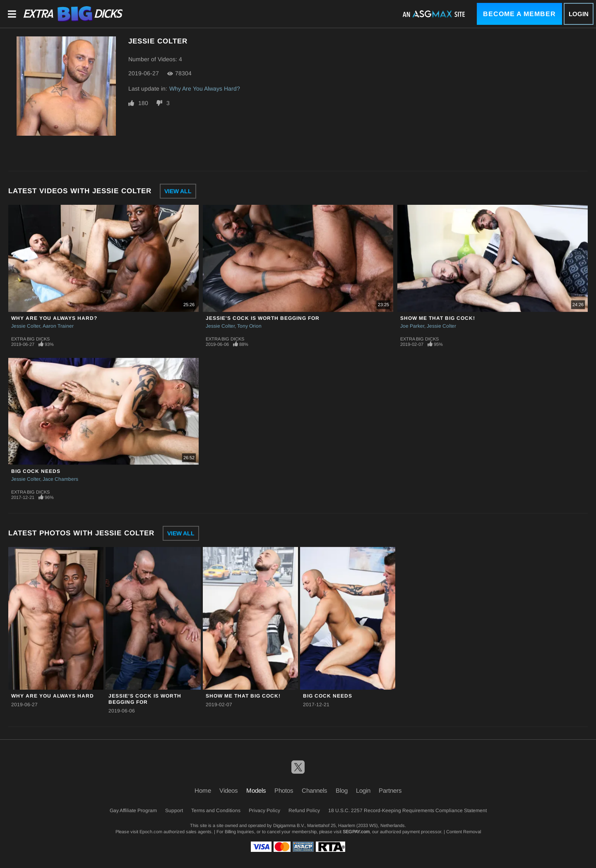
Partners (390, 790)
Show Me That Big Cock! (438, 318)
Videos (229, 790)
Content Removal (464, 832)
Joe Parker (412, 326)
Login (579, 14)
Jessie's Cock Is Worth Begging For (263, 318)
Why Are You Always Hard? (205, 89)
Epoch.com (151, 832)
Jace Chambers (60, 479)
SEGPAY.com (356, 832)
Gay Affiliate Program (133, 810)
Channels (315, 790)
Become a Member (519, 14)
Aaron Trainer (58, 326)
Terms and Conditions (216, 810)
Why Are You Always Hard (53, 696)
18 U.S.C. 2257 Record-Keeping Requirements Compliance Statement (407, 810)
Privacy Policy (264, 810)
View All (178, 191)
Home (203, 790)
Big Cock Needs (36, 471)
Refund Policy (304, 810)
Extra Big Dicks (30, 339)
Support (174, 810)
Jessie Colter (26, 326)
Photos (284, 790)
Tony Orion (249, 326)
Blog (342, 790)
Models (256, 790)
